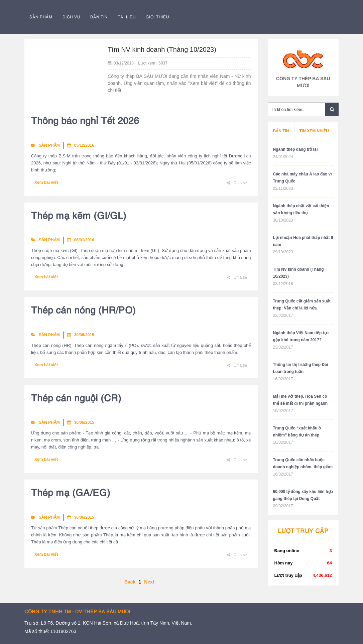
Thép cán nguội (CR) (76, 399)
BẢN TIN (99, 17)
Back (130, 582)
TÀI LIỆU (127, 17)
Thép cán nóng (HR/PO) (83, 311)
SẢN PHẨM (41, 17)
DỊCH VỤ (71, 17)
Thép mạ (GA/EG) (71, 494)
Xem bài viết (46, 182)
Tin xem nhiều (314, 131)
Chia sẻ (237, 183)
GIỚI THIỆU (157, 17)
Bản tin (281, 131)
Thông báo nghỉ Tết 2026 (85, 122)
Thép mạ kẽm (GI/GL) (79, 217)
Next (149, 582)
